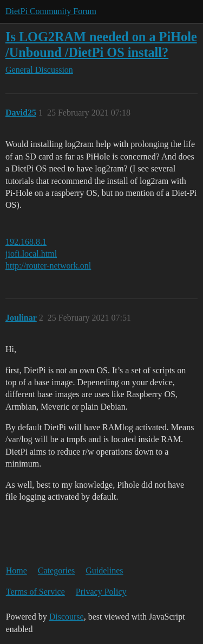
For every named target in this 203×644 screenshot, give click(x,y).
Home (17, 570)
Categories (56, 570)
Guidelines (104, 570)
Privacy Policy (101, 592)
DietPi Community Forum (51, 11)
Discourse (67, 617)
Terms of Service (35, 592)
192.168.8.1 (26, 242)
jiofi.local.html (31, 254)
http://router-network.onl (48, 266)
